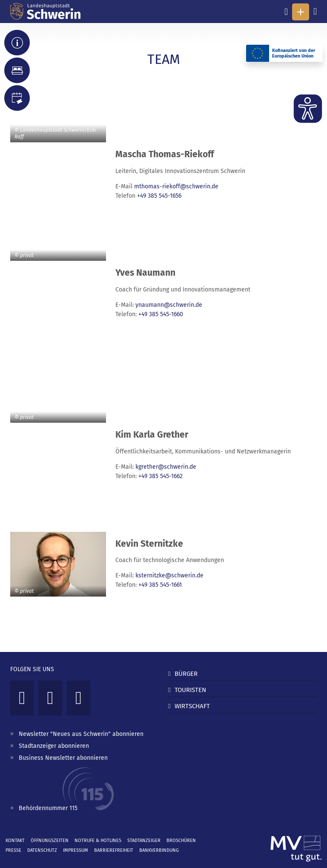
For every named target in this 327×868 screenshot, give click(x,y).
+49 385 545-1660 (161, 314)
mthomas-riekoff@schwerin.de (176, 186)
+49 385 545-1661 (160, 585)
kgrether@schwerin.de (166, 467)
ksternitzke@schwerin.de (169, 575)
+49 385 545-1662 (161, 476)
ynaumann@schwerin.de (169, 305)
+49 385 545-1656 (159, 196)
